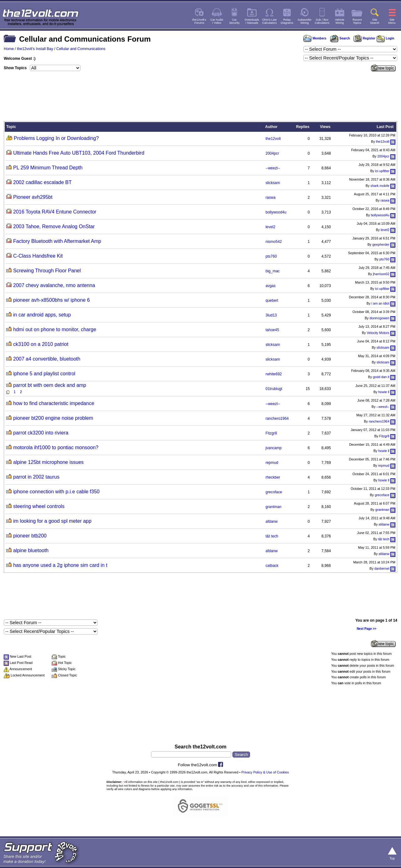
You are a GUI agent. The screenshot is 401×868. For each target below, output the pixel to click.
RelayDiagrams (287, 21)
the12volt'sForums (199, 21)
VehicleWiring (340, 21)
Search (340, 38)
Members (315, 38)
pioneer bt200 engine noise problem (53, 418)
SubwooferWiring (305, 21)
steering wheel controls (39, 506)
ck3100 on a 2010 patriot (41, 344)
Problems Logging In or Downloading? (56, 138)
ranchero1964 (277, 419)
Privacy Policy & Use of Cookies (265, 772)
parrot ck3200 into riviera (41, 433)
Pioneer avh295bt (33, 197)
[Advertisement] (200, 97)
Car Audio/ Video (217, 21)
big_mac (272, 271)
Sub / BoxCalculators (322, 21)
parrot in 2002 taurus (36, 477)
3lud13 (271, 315)
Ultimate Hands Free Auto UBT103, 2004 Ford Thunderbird (79, 153)
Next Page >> (367, 629)
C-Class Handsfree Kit (38, 256)
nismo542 (273, 242)
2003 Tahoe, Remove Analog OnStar (54, 226)
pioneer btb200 (30, 536)
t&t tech (272, 536)
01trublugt (274, 389)
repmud (272, 463)
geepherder (381, 244)
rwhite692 (273, 374)
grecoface (274, 492)
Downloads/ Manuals (252, 21)
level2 (270, 227)
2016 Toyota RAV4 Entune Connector (55, 212)
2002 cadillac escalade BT (42, 182)
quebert (272, 300)
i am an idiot (380, 303)
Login (385, 38)
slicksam (273, 183)
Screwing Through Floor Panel (47, 271)
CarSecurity (234, 21)
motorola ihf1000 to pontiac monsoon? (56, 447)
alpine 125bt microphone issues (48, 462)
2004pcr (272, 153)
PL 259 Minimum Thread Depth (48, 168)
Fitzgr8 (271, 433)
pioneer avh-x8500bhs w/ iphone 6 (52, 300)
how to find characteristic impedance (54, 403)
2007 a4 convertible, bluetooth (47, 359)
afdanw (271, 521)
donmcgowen (380, 318)
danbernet (382, 568)
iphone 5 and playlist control (44, 374)
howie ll (384, 392)
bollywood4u (276, 212)
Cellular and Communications (81, 49)
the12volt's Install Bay (35, 49)
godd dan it (381, 377)
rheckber (273, 477)
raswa (270, 198)
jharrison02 (381, 274)
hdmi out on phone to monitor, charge (55, 329)
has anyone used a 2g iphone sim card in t (60, 565)
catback (272, 566)
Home (9, 49)
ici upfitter (382, 171)
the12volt (273, 139)
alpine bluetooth (31, 550)
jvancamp (273, 448)
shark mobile (380, 186)
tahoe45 (272, 330)
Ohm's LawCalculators (270, 21)
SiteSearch (375, 21)
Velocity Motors (378, 333)
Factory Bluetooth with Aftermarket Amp (57, 241)
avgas (270, 286)
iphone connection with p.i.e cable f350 (56, 492)
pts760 (271, 256)
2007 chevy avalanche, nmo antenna (54, 285)
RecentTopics (357, 21)
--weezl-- (273, 168)
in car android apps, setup (42, 315)
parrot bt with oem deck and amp (50, 385)
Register (364, 38)
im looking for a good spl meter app (52, 521)
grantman (273, 507)
